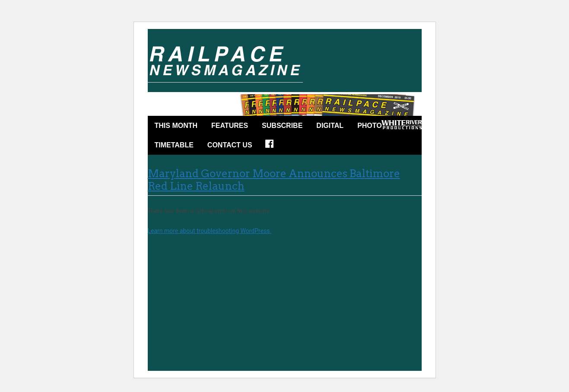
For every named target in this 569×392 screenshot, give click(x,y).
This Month (176, 126)
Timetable (174, 145)
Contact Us (230, 145)
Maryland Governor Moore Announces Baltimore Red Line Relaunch (274, 180)
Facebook (272, 147)
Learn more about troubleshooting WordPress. (210, 231)
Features (230, 126)
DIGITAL (330, 126)
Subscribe (282, 126)
